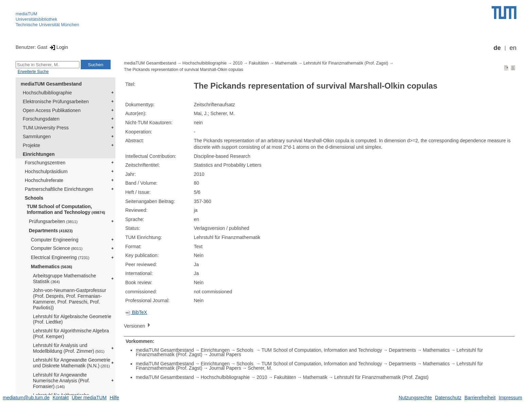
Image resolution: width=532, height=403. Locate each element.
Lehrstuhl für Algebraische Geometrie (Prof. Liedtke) (72, 319)
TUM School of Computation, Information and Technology (66, 209)
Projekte (31, 145)
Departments (51, 231)
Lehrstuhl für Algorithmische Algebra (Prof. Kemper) (71, 334)
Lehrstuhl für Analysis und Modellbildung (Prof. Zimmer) (69, 348)
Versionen (138, 325)
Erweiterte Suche (33, 72)
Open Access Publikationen (52, 110)
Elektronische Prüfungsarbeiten (56, 102)
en (513, 48)
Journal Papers (225, 354)
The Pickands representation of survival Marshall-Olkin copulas (183, 70)
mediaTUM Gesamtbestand (51, 84)
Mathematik (286, 63)
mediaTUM (26, 14)
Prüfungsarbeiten (53, 221)
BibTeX (136, 312)
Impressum (510, 398)
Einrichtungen (39, 154)
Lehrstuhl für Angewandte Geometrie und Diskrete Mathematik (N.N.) (72, 363)
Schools (34, 198)
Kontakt (61, 398)
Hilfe (114, 398)
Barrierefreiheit (480, 398)
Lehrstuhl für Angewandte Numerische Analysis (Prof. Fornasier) (61, 381)
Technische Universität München (47, 25)
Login (58, 47)
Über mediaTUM (89, 398)
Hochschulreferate (44, 180)
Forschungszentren (45, 163)
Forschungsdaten (41, 119)
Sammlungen (37, 136)
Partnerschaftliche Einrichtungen (59, 189)
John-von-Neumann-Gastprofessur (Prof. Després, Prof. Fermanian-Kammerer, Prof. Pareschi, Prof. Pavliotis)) (70, 299)
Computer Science (57, 248)
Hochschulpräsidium (46, 171)
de (497, 48)
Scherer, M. (260, 368)
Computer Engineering (55, 240)
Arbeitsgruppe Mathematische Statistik (64, 279)
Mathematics (52, 267)
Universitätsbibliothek (36, 19)
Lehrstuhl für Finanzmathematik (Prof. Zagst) (346, 63)
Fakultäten (259, 63)
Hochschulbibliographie (47, 93)
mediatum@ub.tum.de (26, 398)
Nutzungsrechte (415, 398)
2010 (238, 63)
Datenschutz (448, 398)
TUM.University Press (46, 128)
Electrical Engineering (60, 257)
